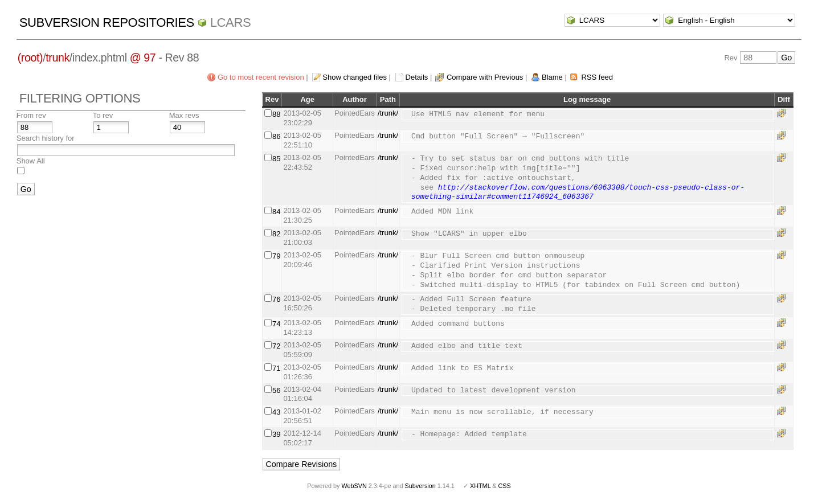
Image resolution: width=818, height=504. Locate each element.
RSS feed (597, 77)
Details (417, 77)
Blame (552, 77)
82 (276, 234)
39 (276, 434)
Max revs (184, 115)
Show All (31, 161)
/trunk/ (388, 113)
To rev (103, 115)
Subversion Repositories (107, 22)
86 (276, 136)
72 (276, 346)
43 (276, 412)
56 (276, 390)
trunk (58, 58)
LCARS (231, 22)
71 (276, 368)
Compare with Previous (485, 77)
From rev (31, 115)
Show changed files (355, 77)
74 (276, 324)
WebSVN (354, 486)
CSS (505, 486)
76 (276, 299)
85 (276, 159)
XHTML (480, 486)
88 (276, 114)
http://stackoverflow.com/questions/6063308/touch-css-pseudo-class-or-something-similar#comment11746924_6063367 (578, 193)
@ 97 (143, 58)
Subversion (420, 486)
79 (276, 256)
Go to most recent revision (261, 77)
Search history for (46, 138)
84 (276, 212)
